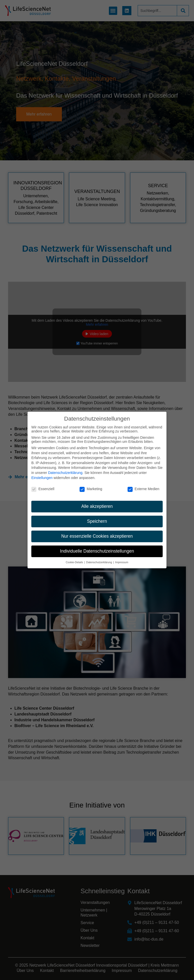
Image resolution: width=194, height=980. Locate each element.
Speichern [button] (97, 521)
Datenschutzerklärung (65, 473)
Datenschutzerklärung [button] (99, 562)
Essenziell (43, 489)
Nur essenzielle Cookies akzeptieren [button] (97, 536)
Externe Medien (143, 489)
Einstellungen (42, 478)
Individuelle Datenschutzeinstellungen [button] (97, 551)
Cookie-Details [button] (75, 562)
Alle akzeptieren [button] (97, 506)
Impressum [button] (122, 562)
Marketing (91, 489)
